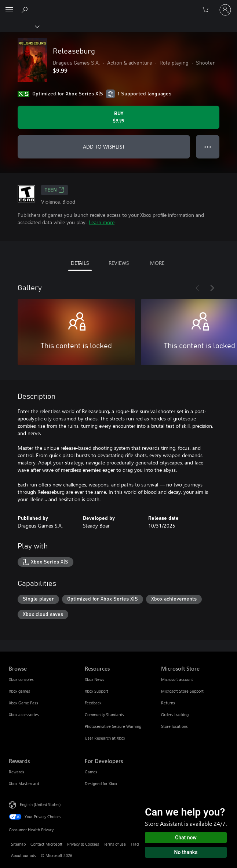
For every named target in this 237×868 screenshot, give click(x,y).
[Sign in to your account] (225, 10)
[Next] (212, 288)
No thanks (186, 852)
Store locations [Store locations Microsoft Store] (174, 726)
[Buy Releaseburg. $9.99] (118, 117)
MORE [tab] (157, 263)
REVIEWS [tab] (119, 263)
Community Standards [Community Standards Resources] (104, 714)
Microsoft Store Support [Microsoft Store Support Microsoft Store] (182, 691)
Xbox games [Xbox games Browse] (19, 691)
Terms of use (115, 844)
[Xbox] (19, 26)
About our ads (23, 855)
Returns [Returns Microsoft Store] (168, 703)
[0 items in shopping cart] (208, 10)
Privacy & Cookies (83, 844)
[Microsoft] (118, 6)
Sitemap (18, 844)
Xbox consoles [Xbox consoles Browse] (21, 679)
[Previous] (197, 288)
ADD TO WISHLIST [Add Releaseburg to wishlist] (104, 147)
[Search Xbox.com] (26, 10)
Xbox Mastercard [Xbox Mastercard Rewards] (24, 783)
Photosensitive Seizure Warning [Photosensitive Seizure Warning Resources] (113, 726)
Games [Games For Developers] (91, 772)
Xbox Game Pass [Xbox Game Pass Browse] (23, 703)
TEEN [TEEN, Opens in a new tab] (54, 190)
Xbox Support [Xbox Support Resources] (96, 691)
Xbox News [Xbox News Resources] (94, 679)
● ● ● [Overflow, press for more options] (208, 147)
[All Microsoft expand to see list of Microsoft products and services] (9, 10)
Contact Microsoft (46, 844)
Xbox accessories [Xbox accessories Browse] (24, 714)
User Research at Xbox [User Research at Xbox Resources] (105, 738)
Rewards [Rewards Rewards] (17, 772)
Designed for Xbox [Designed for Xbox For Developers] (101, 783)
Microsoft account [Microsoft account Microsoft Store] (177, 679)
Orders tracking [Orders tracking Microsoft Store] (175, 714)
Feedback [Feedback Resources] (93, 703)
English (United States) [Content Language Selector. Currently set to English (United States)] (40, 804)
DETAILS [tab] (80, 263)
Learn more (102, 222)
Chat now (186, 838)
